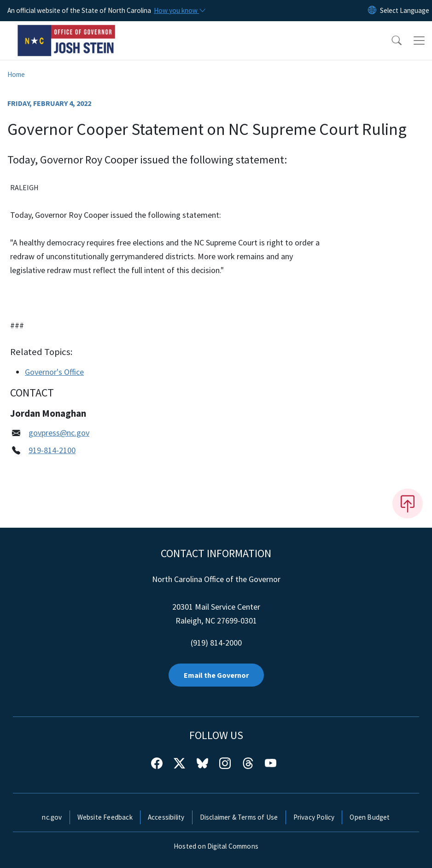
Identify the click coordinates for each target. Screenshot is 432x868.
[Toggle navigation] (419, 41)
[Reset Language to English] (372, 11)
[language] (405, 11)
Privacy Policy (314, 817)
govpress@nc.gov (59, 433)
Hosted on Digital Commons (216, 846)
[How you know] (179, 11)
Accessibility (166, 817)
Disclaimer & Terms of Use (239, 817)
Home (16, 74)
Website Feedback (105, 817)
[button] (391, 41)
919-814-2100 (52, 450)
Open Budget (370, 817)
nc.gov (52, 817)
